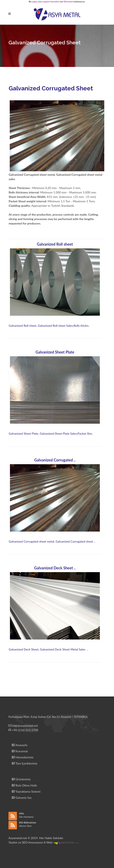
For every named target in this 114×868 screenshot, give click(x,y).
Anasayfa (20, 745)
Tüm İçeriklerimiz (25, 763)
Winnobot (68, 1)
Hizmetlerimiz (23, 757)
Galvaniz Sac (22, 798)
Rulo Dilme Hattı (24, 785)
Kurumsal (20, 751)
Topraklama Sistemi (26, 791)
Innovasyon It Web (54, 842)
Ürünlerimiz (21, 779)
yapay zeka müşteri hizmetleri (46, 1)
